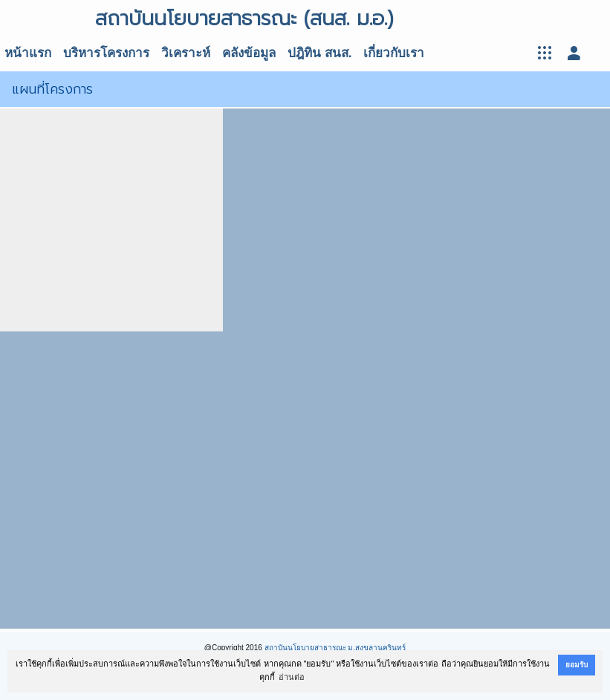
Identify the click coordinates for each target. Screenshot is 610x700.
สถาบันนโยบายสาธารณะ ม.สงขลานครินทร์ (335, 648)
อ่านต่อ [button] (292, 677)
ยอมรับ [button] (577, 665)
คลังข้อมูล (249, 53)
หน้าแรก (28, 53)
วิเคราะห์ (186, 53)
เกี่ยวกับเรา (394, 53)
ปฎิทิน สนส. (319, 53)
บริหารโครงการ (106, 53)
